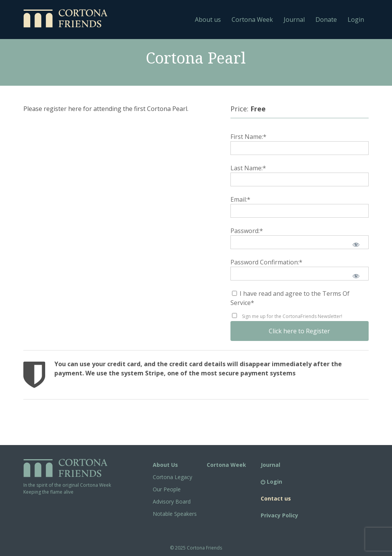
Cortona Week (252, 20)
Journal (294, 20)
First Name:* (248, 137)
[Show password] (356, 245)
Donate (326, 20)
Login (356, 20)
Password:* (247, 231)
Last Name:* (248, 168)
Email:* (240, 199)
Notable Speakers (175, 514)
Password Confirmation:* (266, 262)
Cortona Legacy (172, 477)
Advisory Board (172, 501)
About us (208, 20)
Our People (167, 489)
